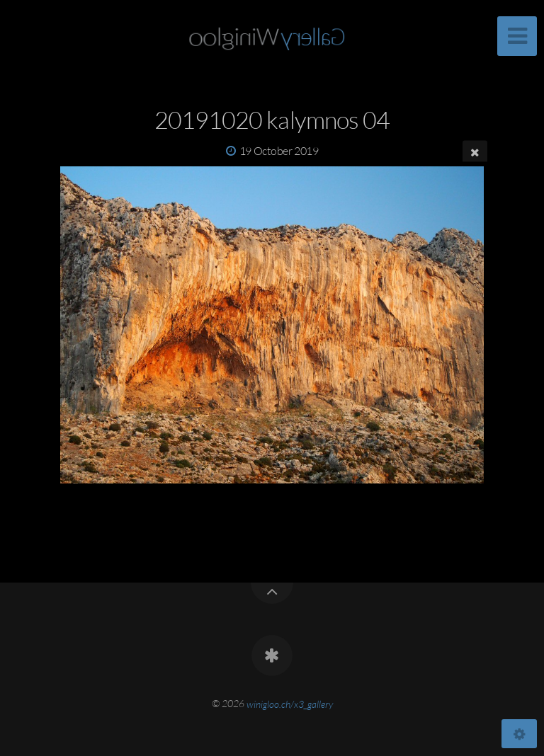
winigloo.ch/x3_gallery (290, 703)
